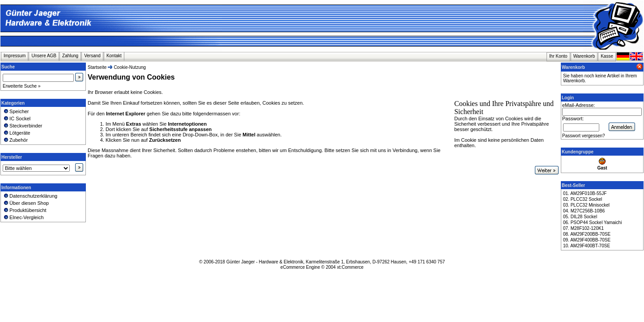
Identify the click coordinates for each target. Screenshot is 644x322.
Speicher (16, 111)
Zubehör (15, 140)
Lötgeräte (17, 133)
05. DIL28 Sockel (580, 217)
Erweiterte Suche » (22, 86)
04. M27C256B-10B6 (584, 211)
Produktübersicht (25, 210)
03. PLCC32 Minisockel (586, 205)
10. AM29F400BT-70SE (587, 246)
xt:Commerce (350, 267)
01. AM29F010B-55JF (585, 193)
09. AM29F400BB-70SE (587, 240)
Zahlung (70, 56)
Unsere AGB (44, 56)
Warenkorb (584, 56)
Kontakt (114, 56)
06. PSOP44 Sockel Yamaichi (592, 222)
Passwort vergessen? (584, 136)
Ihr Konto (558, 56)
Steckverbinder (23, 126)
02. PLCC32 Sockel (583, 199)
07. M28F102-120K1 (583, 228)
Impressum (15, 56)
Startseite (97, 67)
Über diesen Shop (26, 203)
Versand (92, 56)
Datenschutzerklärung (30, 196)
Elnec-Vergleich (23, 217)
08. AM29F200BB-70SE (587, 234)
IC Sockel (17, 119)
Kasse (607, 56)
